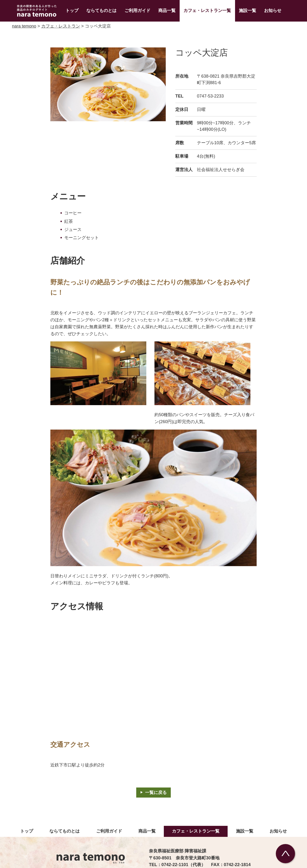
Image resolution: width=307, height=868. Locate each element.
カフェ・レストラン (61, 26)
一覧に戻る (156, 793)
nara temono (24, 26)
